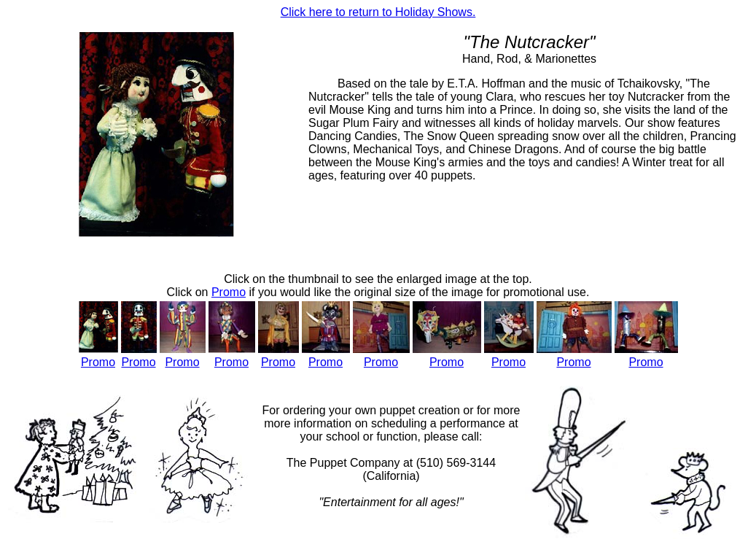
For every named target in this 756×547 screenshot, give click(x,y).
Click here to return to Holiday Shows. (378, 12)
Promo (98, 362)
